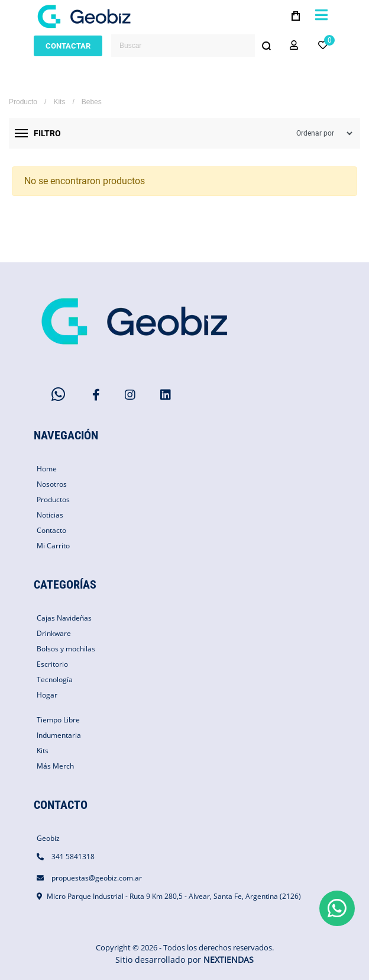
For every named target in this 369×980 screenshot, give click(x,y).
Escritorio (52, 664)
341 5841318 (73, 857)
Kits (59, 102)
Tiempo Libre (58, 720)
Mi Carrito (53, 546)
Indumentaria (59, 735)
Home (47, 469)
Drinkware (54, 633)
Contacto (51, 530)
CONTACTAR (68, 46)
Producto (23, 102)
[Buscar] (266, 46)
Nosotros (52, 484)
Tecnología (55, 679)
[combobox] (194, 46)
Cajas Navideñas (64, 618)
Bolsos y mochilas (66, 649)
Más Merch (55, 766)
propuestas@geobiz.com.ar (97, 878)
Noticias (50, 515)
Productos (53, 499)
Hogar (47, 695)
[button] (294, 46)
